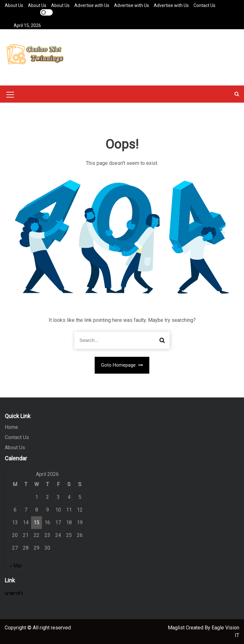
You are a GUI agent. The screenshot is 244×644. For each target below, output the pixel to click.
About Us (14, 5)
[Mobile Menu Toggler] (10, 96)
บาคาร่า (14, 593)
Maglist (177, 628)
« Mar (16, 566)
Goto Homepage (122, 365)
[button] (237, 94)
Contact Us (204, 5)
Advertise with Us (92, 5)
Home (11, 427)
